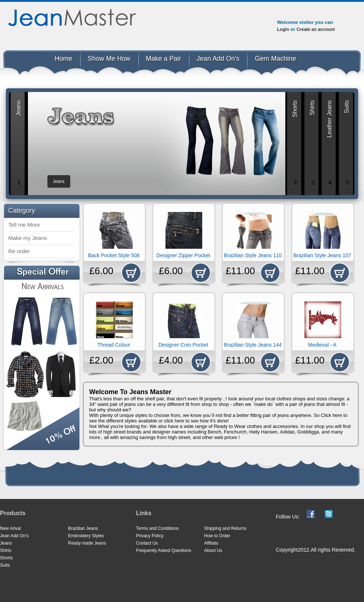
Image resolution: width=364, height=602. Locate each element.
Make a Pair (164, 59)
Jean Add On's (218, 59)
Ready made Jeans (87, 543)
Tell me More (24, 225)
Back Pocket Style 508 (114, 255)
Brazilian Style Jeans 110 (253, 255)
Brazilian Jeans (83, 528)
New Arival (10, 528)
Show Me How (109, 59)
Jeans (6, 543)
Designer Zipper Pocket (183, 255)
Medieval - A (322, 345)
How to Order (217, 536)
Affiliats (211, 543)
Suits (5, 565)
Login (283, 29)
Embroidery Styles (86, 536)
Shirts (6, 550)
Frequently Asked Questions (164, 550)
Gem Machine (275, 59)
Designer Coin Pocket (183, 345)
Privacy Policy (150, 536)
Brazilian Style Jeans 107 (322, 255)
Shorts (6, 558)
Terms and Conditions (157, 528)
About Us (213, 550)
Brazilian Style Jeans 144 (253, 345)
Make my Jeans (28, 238)
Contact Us (147, 543)
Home (64, 59)
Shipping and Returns (225, 528)
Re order (19, 251)
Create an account (315, 29)
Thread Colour (114, 345)
